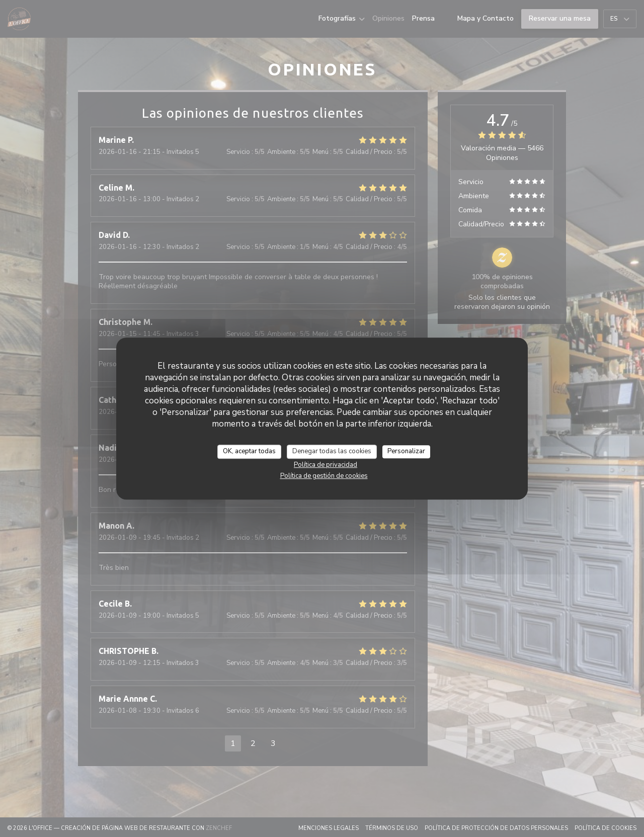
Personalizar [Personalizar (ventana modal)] (406, 451)
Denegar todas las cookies (332, 451)
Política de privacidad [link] (326, 465)
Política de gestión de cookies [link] (324, 476)
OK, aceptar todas (249, 451)
